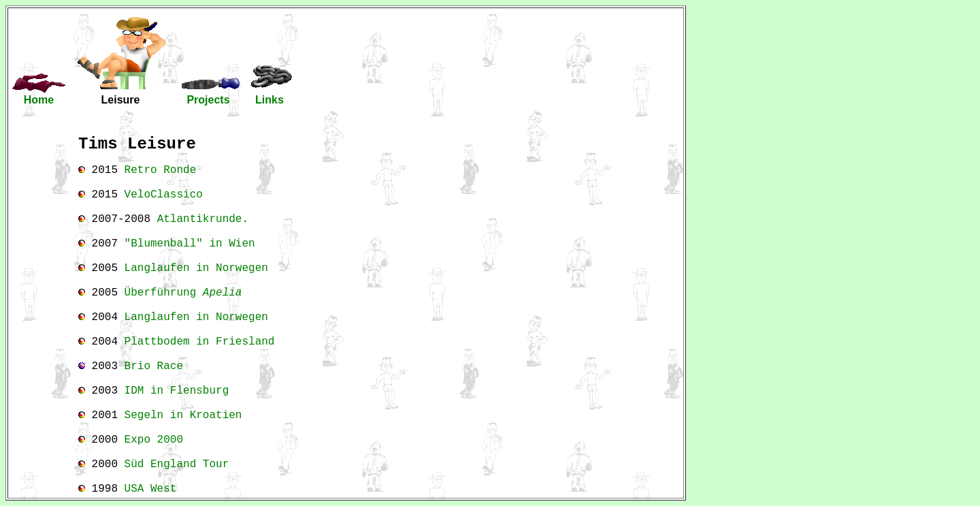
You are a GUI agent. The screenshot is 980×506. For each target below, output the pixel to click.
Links (269, 100)
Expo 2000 (154, 440)
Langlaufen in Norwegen (196, 268)
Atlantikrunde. (203, 219)
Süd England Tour (177, 464)
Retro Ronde (161, 170)
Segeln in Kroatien (183, 415)
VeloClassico (164, 195)
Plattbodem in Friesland (200, 342)
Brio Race (154, 366)
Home (39, 100)
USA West (151, 489)
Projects (208, 100)
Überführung (183, 293)
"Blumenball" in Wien (190, 244)
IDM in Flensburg (177, 391)
